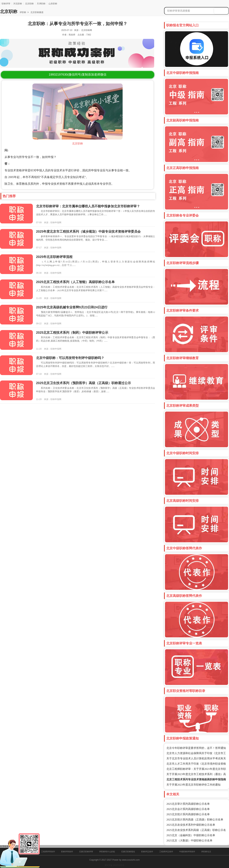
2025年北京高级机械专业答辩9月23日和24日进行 (72, 307)
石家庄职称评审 (86, 852)
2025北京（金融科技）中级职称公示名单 (191, 835)
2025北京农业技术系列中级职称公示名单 (191, 825)
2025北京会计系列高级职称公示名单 (188, 809)
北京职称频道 (37, 12)
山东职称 (53, 4)
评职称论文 (206, 852)
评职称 (23, 12)
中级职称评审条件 (187, 852)
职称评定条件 (147, 852)
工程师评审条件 (48, 852)
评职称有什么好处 (107, 852)
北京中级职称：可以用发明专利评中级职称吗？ (70, 358)
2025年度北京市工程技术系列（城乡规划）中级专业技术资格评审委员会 (88, 232)
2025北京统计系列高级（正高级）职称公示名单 (195, 820)
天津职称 (41, 4)
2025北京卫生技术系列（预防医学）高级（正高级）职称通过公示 (83, 383)
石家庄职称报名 (128, 852)
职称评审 (6, 4)
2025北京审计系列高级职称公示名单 (188, 804)
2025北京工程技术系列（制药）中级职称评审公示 (72, 333)
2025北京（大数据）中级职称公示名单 (189, 841)
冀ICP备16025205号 (114, 865)
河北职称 (18, 4)
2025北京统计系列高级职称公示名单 (188, 814)
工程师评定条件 (166, 852)
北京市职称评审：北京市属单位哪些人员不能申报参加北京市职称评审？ (88, 206)
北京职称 (29, 4)
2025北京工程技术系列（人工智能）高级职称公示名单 (75, 282)
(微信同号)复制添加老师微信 (77, 75)
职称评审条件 (67, 852)
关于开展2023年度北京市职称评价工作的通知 (193, 785)
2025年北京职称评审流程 (54, 257)
